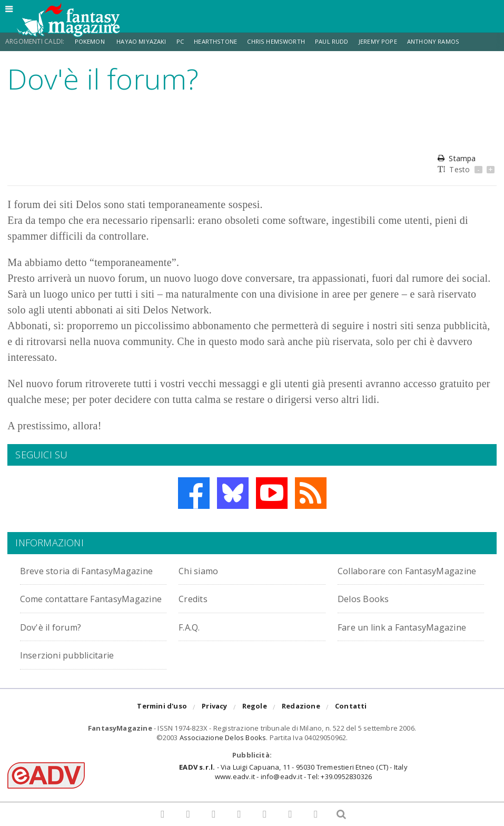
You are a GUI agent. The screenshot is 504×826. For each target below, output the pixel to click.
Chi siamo (202, 570)
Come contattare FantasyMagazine (62, 616)
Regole (255, 731)
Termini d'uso (162, 731)
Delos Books (367, 610)
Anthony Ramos (448, 41)
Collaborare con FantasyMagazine (380, 576)
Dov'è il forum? (214, 638)
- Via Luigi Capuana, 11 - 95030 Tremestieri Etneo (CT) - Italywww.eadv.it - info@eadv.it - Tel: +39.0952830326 (293, 795)
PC (186, 41)
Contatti (351, 731)
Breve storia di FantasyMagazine (62, 576)
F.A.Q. (351, 638)
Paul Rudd (344, 41)
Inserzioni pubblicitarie (235, 667)
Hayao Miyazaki (145, 41)
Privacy (214, 731)
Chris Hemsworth (285, 41)
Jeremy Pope (391, 41)
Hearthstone (223, 41)
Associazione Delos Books (223, 761)
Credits (196, 610)
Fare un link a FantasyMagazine (62, 672)
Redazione (301, 731)
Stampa (457, 158)
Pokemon (91, 41)
